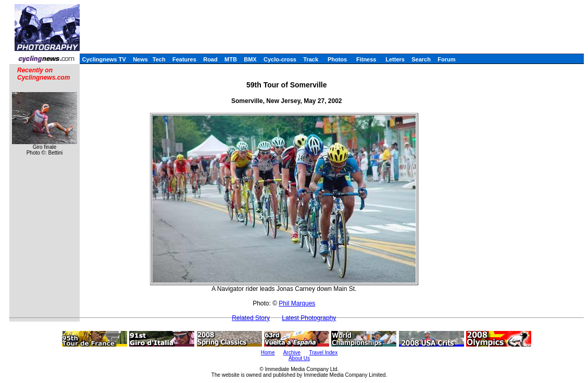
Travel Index (324, 353)
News (140, 59)
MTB (231, 59)
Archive (292, 353)
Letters (395, 59)
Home (268, 353)
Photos (337, 59)
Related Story (251, 318)
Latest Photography (309, 318)
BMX (250, 59)
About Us (299, 358)
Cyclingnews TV (104, 59)
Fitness (366, 59)
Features (184, 59)
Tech (159, 59)
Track (311, 59)
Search (421, 59)
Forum (446, 59)
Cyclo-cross (280, 59)
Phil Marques (297, 303)
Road (210, 59)
